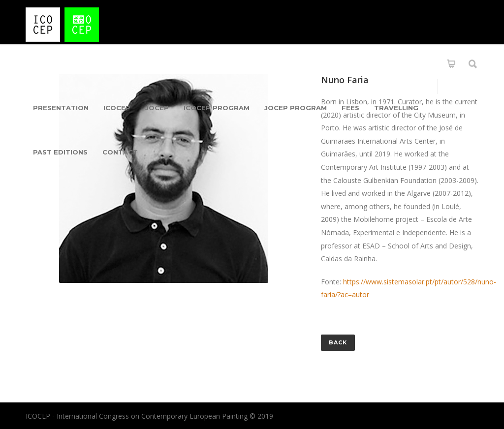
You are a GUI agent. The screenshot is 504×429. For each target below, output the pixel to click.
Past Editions (60, 152)
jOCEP (157, 108)
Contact (120, 152)
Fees (350, 108)
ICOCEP (117, 108)
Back (338, 342)
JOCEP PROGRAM (296, 108)
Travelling (396, 108)
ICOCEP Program (217, 108)
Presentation (61, 108)
